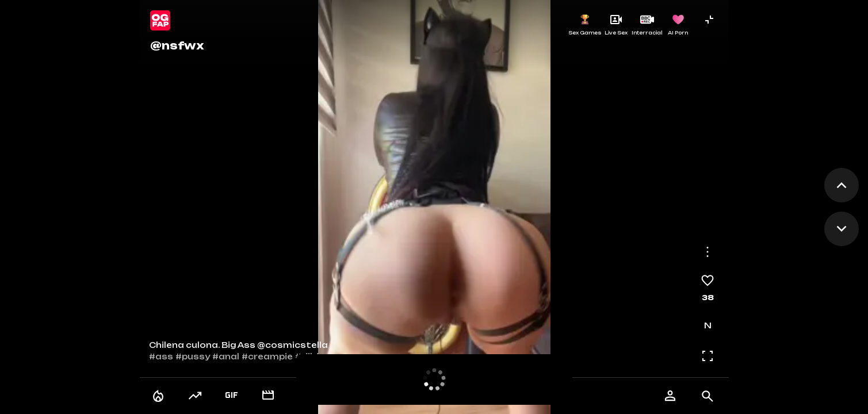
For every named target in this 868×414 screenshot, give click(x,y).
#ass (161, 356)
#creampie (267, 356)
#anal (226, 356)
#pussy (193, 356)
